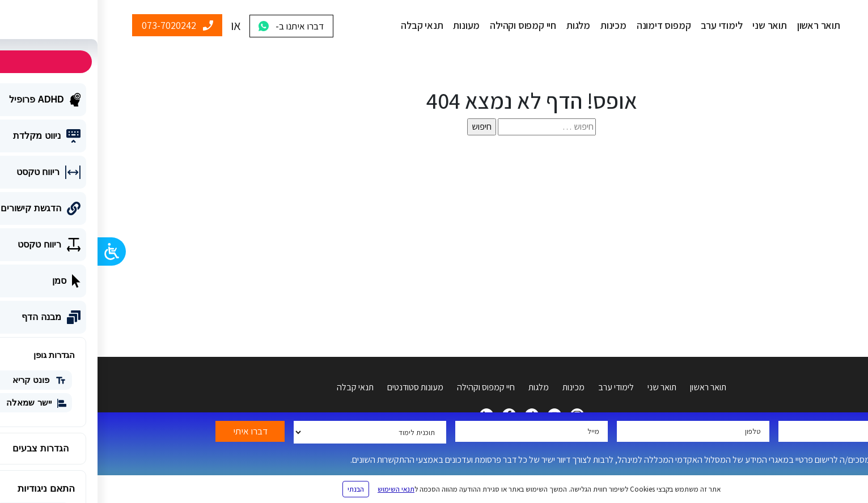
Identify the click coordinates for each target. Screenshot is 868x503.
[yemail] (434, 431)
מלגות (481, 25)
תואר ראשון (721, 25)
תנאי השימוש (298, 489)
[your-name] (757, 431)
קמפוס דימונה (566, 25)
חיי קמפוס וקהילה (425, 25)
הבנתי (258, 489)
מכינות (516, 25)
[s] (449, 127)
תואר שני (672, 25)
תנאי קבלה (324, 25)
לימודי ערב (624, 25)
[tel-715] (596, 431)
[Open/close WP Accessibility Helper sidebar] (14, 252)
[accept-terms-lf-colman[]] (828, 459)
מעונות (369, 25)
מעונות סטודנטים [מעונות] (318, 387)
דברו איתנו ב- (202, 26)
